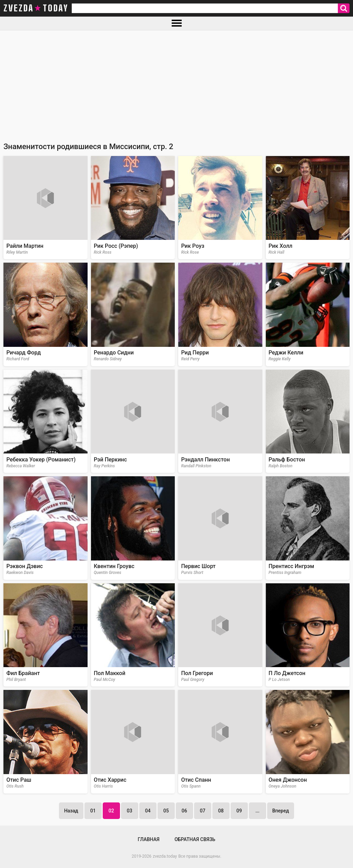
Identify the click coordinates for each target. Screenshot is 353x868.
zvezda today (36, 8)
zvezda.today (165, 856)
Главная (148, 839)
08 (221, 811)
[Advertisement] (176, 82)
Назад (71, 811)
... (258, 811)
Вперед (281, 811)
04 (148, 811)
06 (184, 811)
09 (239, 811)
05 (166, 811)
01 (93, 811)
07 (203, 811)
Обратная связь (195, 839)
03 (130, 811)
